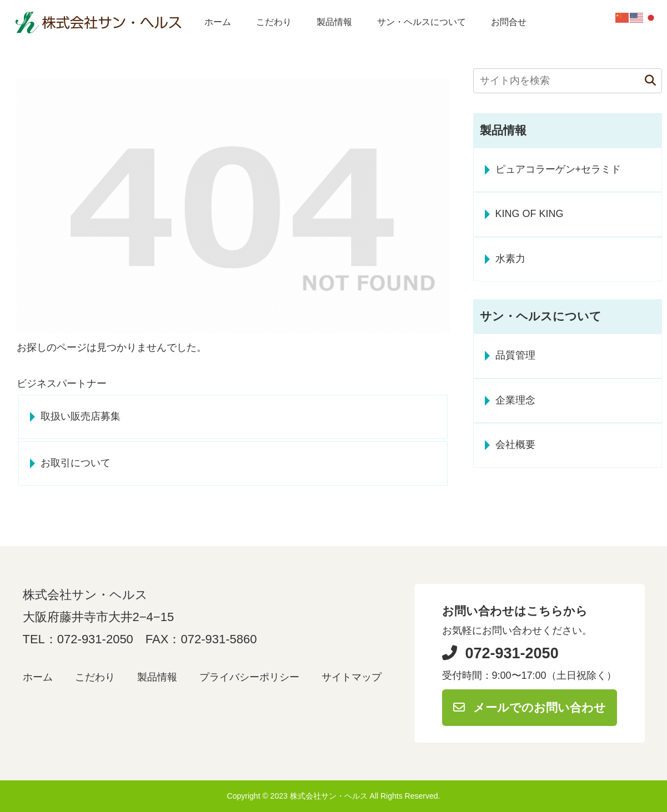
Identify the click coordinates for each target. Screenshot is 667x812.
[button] (645, 81)
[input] (568, 81)
